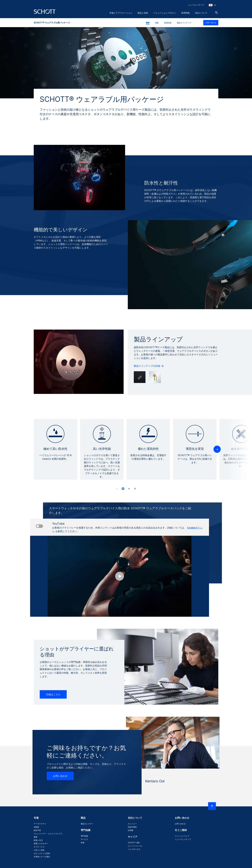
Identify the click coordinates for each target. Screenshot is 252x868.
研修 (83, 843)
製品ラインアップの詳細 (149, 366)
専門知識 (84, 836)
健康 (36, 837)
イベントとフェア (182, 836)
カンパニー (132, 824)
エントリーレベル (135, 846)
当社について (201, 13)
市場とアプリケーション (121, 13)
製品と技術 (143, 13)
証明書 (130, 830)
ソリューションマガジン (165, 13)
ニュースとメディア (196, 5)
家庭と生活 (38, 840)
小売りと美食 (39, 850)
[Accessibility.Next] (135, 489)
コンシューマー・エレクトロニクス (48, 834)
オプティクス (39, 847)
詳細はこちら (53, 694)
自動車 (36, 827)
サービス (84, 839)
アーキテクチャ (40, 824)
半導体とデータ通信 (42, 857)
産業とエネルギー (41, 843)
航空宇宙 (37, 830)
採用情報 (185, 13)
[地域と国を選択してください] (212, 5)
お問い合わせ (211, 23)
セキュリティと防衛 (42, 853)
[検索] (216, 13)
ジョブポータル (134, 849)
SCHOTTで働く (134, 843)
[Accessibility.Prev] (117, 489)
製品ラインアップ (184, 23)
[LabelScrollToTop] (212, 806)
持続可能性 (132, 827)
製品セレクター (87, 824)
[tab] (123, 489)
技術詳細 (168, 23)
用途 (157, 23)
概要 (148, 23)
